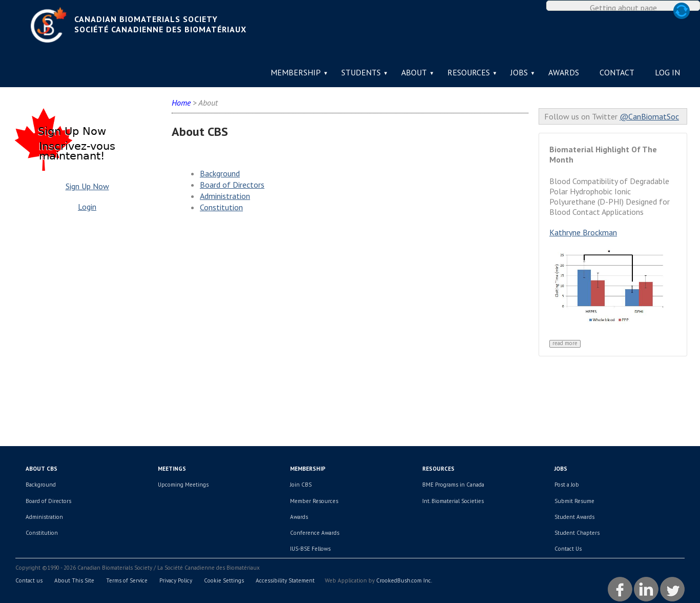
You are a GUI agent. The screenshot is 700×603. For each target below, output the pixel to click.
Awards (564, 72)
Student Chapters (577, 533)
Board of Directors (232, 185)
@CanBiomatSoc (649, 116)
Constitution (221, 207)
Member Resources (314, 501)
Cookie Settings (224, 580)
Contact (617, 72)
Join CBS (301, 485)
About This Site (74, 580)
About (414, 72)
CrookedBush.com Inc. (404, 580)
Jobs (519, 72)
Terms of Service (127, 580)
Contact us (29, 580)
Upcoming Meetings (183, 485)
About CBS (42, 469)
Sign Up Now (87, 186)
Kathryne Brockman (583, 232)
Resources (469, 72)
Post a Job (567, 485)
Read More (565, 343)
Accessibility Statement (285, 580)
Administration (225, 196)
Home (181, 103)
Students (361, 72)
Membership (296, 72)
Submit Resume (574, 501)
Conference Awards (315, 533)
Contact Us (568, 549)
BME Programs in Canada (453, 485)
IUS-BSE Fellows (310, 549)
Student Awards (574, 517)
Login (87, 207)
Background (220, 173)
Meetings (172, 469)
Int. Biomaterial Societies (453, 501)
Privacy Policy (176, 580)
